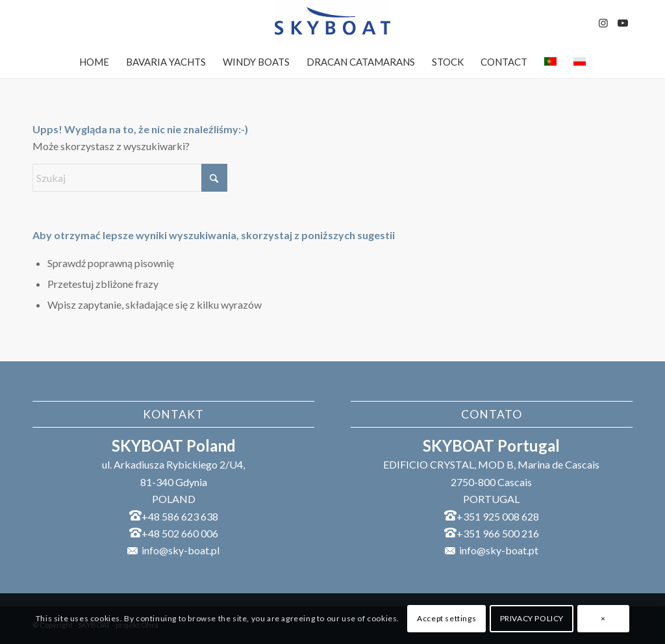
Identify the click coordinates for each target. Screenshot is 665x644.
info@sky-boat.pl (181, 550)
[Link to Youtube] (623, 23)
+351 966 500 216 (498, 533)
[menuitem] (94, 62)
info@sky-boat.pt (499, 550)
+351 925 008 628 (498, 516)
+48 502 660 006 (180, 533)
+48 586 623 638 (180, 516)
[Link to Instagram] (603, 23)
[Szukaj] (130, 178)
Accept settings (446, 618)
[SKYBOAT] (332, 23)
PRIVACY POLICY (532, 618)
